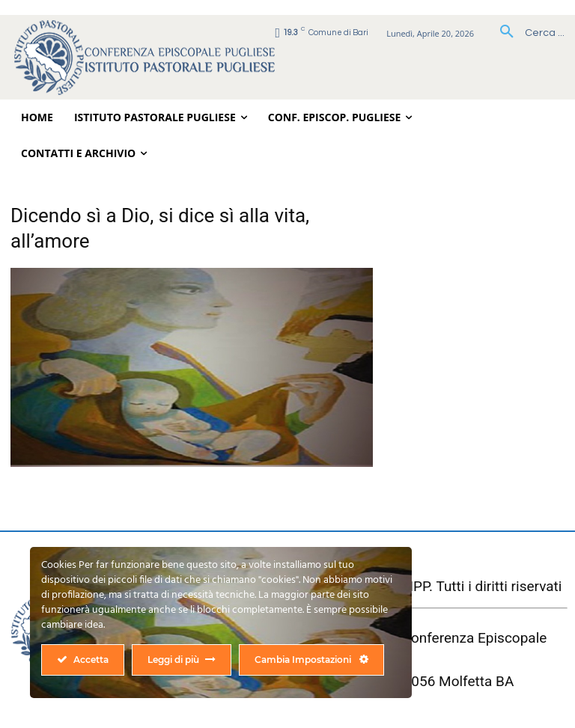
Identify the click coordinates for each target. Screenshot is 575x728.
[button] (527, 33)
